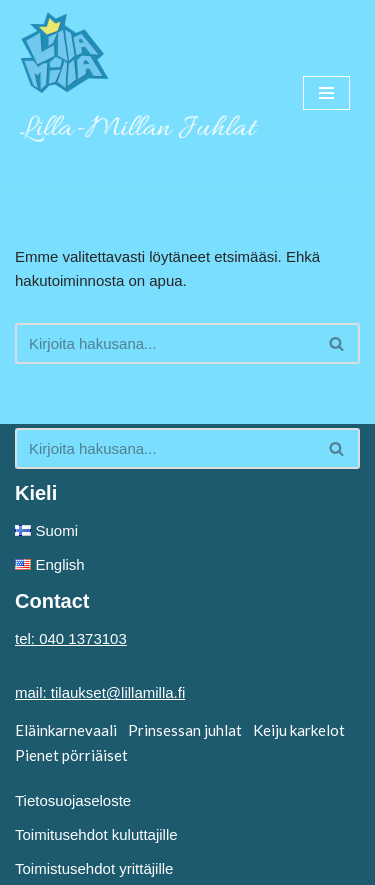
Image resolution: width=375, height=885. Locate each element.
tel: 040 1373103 (71, 638)
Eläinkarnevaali (66, 730)
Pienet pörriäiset (71, 755)
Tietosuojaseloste (73, 800)
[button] (336, 343)
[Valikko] (326, 93)
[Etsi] (165, 343)
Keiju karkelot (299, 730)
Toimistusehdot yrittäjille (94, 868)
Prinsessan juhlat (185, 730)
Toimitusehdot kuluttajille (96, 834)
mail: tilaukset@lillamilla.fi (100, 692)
